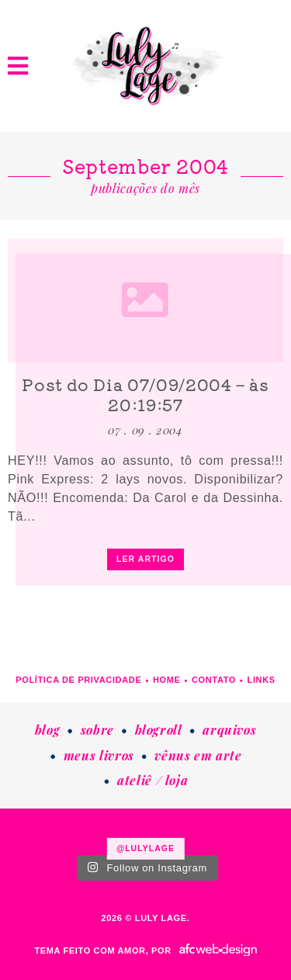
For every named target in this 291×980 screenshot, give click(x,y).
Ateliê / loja (152, 780)
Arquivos (229, 730)
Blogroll (159, 730)
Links (262, 680)
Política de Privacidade (78, 680)
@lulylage (145, 848)
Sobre (97, 730)
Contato (214, 680)
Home (167, 680)
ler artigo (145, 559)
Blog (48, 730)
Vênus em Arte (198, 755)
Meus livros (99, 755)
